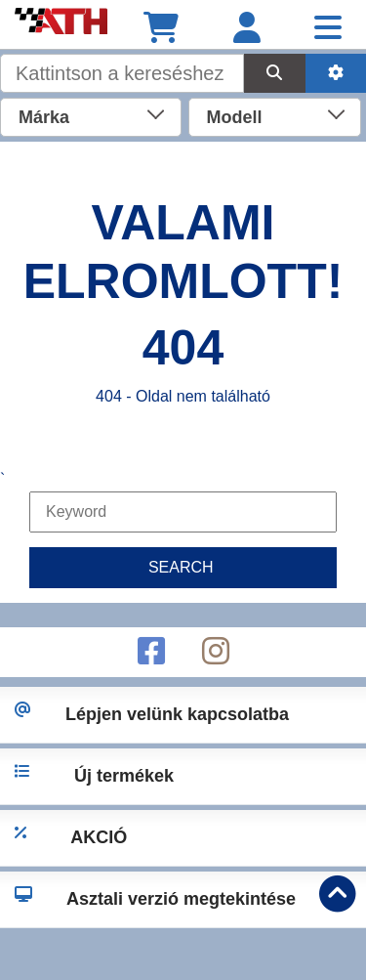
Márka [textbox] (44, 117)
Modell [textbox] (235, 117)
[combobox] (91, 115)
